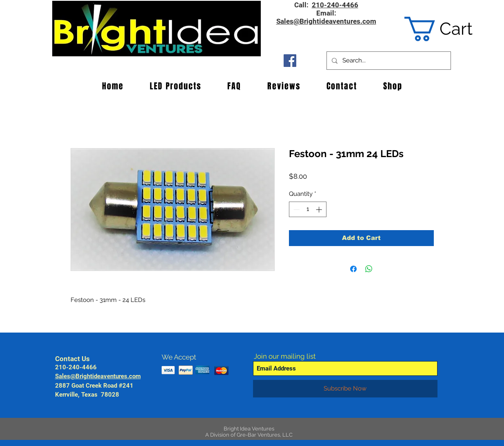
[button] (451, 29)
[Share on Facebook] (353, 269)
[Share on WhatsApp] (369, 269)
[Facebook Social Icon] (290, 61)
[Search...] (388, 61)
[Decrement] (296, 210)
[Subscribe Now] (345, 389)
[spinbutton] (308, 210)
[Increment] (320, 210)
